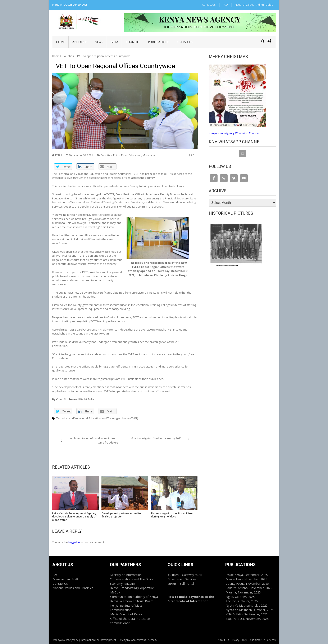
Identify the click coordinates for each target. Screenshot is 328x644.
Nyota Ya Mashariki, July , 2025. (247, 605)
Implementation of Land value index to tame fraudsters (94, 440)
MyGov (115, 592)
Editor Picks (120, 155)
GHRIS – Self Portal (181, 584)
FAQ (225, 5)
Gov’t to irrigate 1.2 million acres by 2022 (156, 438)
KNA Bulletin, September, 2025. (247, 614)
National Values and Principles (254, 5)
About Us (80, 42)
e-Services (185, 42)
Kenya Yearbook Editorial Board (132, 601)
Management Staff (65, 579)
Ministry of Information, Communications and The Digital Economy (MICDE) (132, 579)
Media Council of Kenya (126, 614)
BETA (114, 42)
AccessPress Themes (143, 640)
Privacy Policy (239, 640)
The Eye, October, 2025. (242, 601)
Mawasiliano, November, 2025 (246, 579)
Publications (159, 42)
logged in (74, 542)
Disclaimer (255, 640)
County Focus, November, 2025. (248, 584)
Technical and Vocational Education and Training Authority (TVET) (97, 418)
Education (135, 155)
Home (60, 42)
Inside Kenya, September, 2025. (247, 575)
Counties (133, 42)
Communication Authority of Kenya (134, 597)
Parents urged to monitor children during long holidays (172, 515)
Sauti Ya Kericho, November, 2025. (249, 588)
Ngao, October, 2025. (240, 597)
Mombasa (149, 155)
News (99, 42)
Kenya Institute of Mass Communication (126, 608)
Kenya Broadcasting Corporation (132, 588)
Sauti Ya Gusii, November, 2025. (247, 619)
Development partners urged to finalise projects (121, 515)
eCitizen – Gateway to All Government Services (185, 577)
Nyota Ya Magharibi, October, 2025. (250, 610)
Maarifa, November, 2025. (243, 592)
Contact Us (209, 5)
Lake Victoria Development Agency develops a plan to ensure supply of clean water (74, 517)
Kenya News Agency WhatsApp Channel (234, 133)
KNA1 (59, 155)
